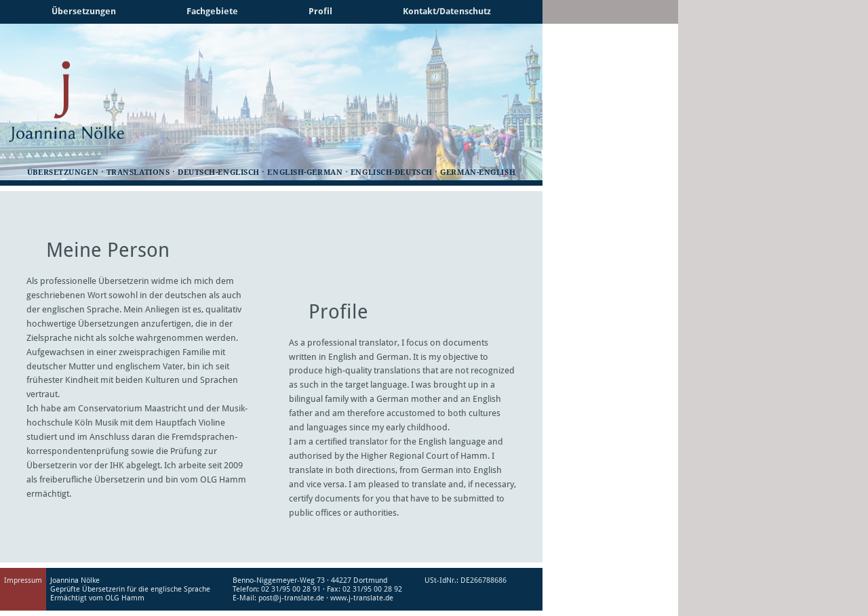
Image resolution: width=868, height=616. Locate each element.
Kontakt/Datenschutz (447, 11)
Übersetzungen (84, 11)
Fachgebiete (212, 11)
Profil (320, 11)
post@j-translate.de (291, 598)
